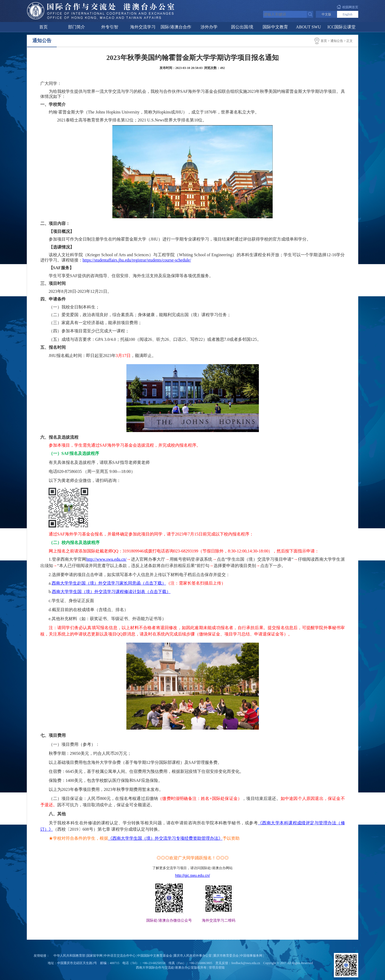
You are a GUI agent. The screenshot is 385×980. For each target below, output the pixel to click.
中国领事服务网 (251, 956)
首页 (43, 27)
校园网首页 (350, 7)
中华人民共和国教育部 (69, 956)
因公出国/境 (242, 27)
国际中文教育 (275, 27)
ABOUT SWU (308, 27)
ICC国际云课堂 (342, 27)
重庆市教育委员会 (226, 956)
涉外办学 (209, 27)
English (348, 14)
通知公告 (337, 41)
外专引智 (110, 27)
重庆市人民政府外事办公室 (193, 956)
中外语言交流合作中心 (120, 956)
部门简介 (77, 27)
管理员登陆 (217, 968)
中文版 (326, 14)
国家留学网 (95, 956)
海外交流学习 (143, 27)
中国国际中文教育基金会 (155, 956)
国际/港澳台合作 (176, 27)
